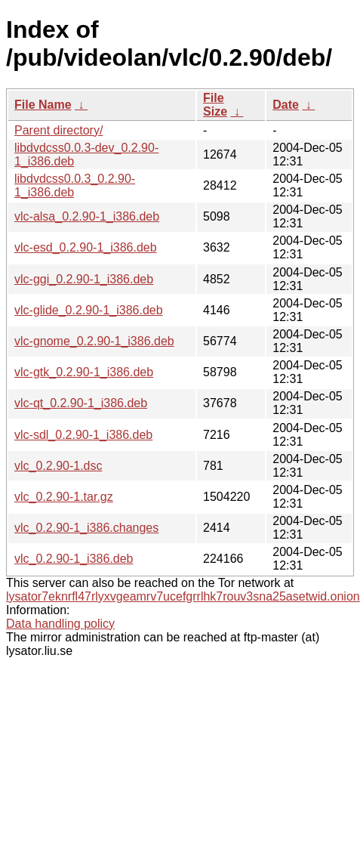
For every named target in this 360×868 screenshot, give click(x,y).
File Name (43, 105)
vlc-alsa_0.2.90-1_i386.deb (87, 216)
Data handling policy (60, 624)
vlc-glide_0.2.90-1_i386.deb (89, 310)
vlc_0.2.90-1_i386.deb (74, 559)
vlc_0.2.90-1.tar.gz (64, 497)
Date (286, 105)
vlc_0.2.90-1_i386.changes (86, 528)
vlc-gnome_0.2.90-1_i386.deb (94, 341)
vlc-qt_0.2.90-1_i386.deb (81, 403)
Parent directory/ (58, 130)
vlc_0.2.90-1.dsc (58, 466)
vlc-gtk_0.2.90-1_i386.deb (84, 372)
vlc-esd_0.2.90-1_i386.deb (86, 247)
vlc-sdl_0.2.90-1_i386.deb (83, 435)
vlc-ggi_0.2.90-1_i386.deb (84, 279)
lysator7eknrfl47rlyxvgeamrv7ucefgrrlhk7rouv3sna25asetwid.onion (183, 596)
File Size (215, 105)
